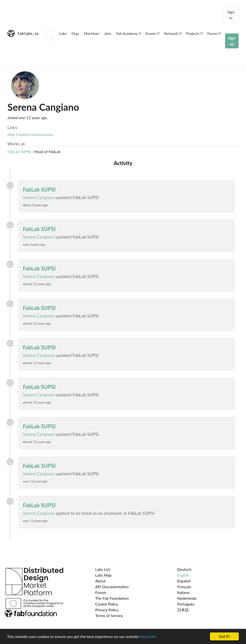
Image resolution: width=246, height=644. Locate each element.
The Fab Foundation (112, 598)
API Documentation (112, 587)
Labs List (103, 569)
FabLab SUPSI (20, 151)
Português (186, 604)
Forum (214, 33)
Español (184, 581)
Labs (63, 33)
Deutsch (184, 569)
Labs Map (103, 575)
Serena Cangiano (39, 197)
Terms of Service (109, 615)
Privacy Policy (107, 610)
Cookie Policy (107, 604)
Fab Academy (128, 33)
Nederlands (187, 598)
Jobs (108, 33)
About (101, 581)
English (183, 575)
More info (148, 637)
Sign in (231, 15)
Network (173, 33)
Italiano (183, 592)
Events (152, 33)
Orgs (75, 33)
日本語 (183, 610)
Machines (92, 33)
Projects (194, 33)
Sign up (232, 41)
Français (184, 587)
